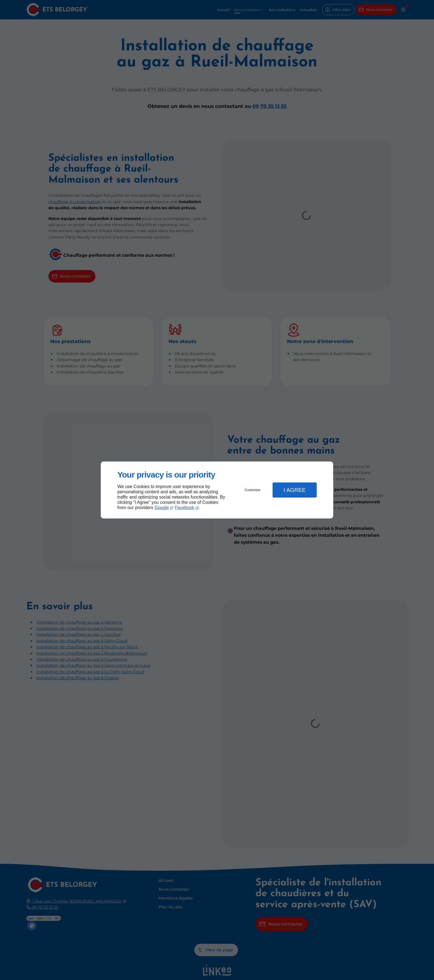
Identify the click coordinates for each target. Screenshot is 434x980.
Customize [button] (253, 490)
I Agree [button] (294, 490)
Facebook (185, 508)
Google (162, 508)
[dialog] (217, 490)
